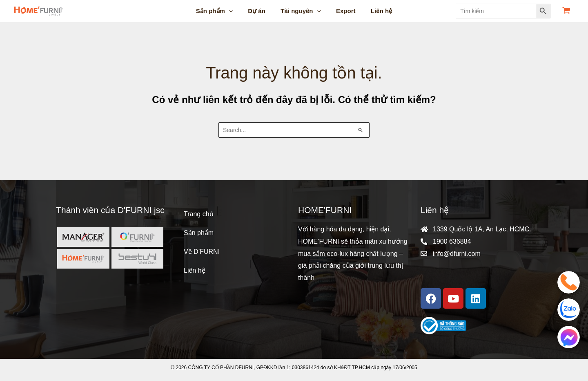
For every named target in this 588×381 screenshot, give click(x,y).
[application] (235, 11)
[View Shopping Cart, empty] (566, 11)
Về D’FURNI (202, 252)
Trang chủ (199, 214)
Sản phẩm (199, 233)
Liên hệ (195, 270)
